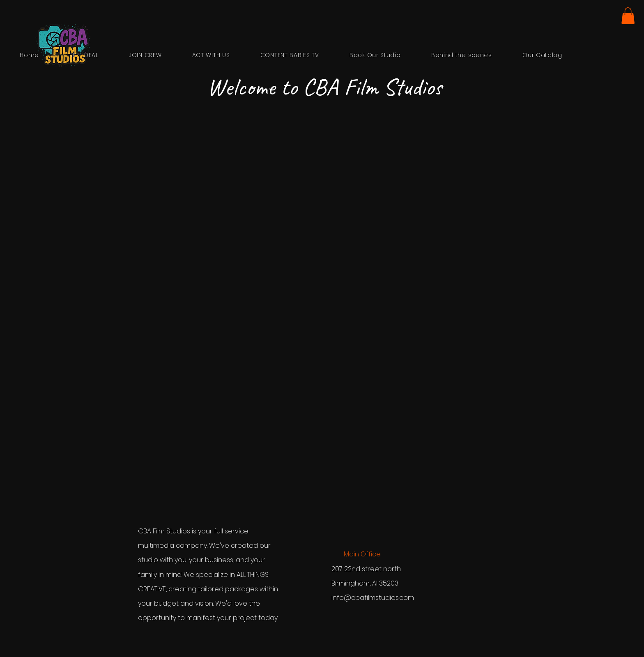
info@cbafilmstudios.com (373, 598)
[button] (628, 16)
